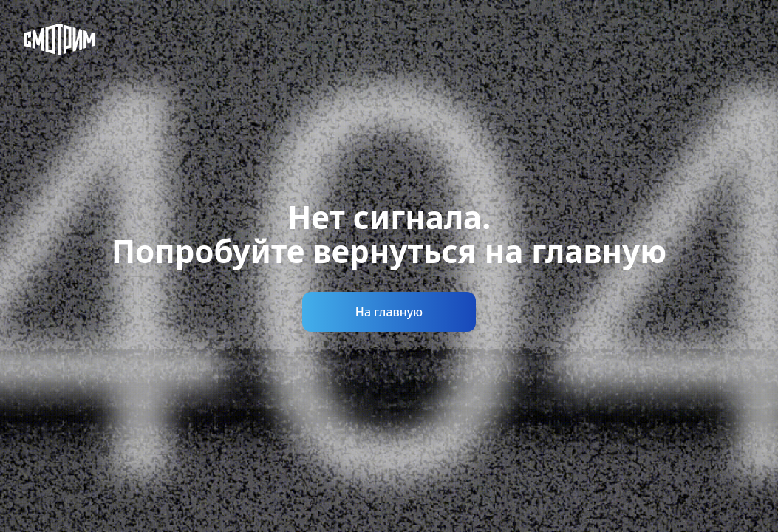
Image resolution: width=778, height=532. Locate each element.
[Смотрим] (59, 40)
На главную (389, 312)
